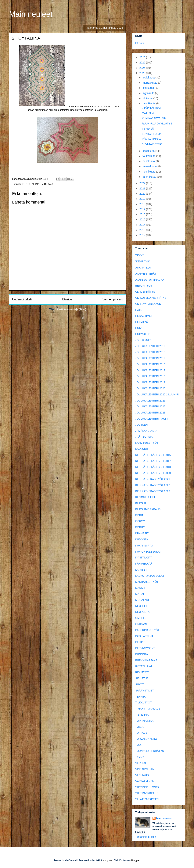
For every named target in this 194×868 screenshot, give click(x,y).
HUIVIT (140, 328)
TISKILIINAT (143, 715)
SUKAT (140, 684)
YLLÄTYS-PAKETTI (147, 799)
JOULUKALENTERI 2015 (150, 364)
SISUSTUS (142, 678)
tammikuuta (150, 177)
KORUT (140, 527)
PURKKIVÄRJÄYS (146, 660)
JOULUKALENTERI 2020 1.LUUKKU (157, 394)
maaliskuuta (150, 166)
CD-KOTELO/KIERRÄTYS (151, 298)
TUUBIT (140, 745)
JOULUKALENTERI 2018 (150, 376)
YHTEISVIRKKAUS (147, 793)
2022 (143, 183)
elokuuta (148, 98)
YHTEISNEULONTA (147, 787)
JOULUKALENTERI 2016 (150, 346)
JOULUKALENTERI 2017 (150, 370)
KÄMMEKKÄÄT (144, 564)
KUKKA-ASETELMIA (154, 118)
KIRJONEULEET (145, 497)
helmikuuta (149, 172)
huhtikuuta (149, 161)
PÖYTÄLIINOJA (151, 139)
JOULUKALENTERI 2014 (150, 358)
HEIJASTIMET (144, 316)
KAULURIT (142, 449)
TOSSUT (141, 727)
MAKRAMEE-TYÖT (147, 582)
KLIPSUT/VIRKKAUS (148, 509)
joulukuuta (149, 78)
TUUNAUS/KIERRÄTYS (150, 751)
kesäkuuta (149, 151)
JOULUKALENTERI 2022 (150, 406)
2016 (143, 214)
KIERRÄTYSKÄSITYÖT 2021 (153, 479)
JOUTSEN (141, 425)
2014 (143, 225)
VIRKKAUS (48, 184)
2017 (143, 209)
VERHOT (141, 763)
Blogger (135, 860)
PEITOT (140, 642)
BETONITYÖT (144, 286)
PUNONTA (142, 654)
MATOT (140, 594)
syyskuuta (149, 93)
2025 (143, 63)
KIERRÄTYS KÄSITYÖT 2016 (153, 455)
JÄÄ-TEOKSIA (144, 437)
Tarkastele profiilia (146, 837)
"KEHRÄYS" (143, 261)
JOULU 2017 (143, 340)
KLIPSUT (141, 503)
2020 (143, 194)
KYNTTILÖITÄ (144, 558)
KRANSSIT (142, 533)
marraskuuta (150, 83)
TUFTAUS (141, 733)
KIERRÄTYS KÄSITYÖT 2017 (153, 461)
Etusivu (67, 299)
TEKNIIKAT (142, 697)
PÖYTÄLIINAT (33, 184)
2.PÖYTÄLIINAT (152, 108)
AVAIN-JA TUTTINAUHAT (150, 280)
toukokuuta (149, 156)
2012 (143, 235)
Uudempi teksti (22, 299)
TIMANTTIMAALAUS (148, 709)
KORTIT (140, 521)
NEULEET (141, 606)
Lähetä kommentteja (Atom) (71, 309)
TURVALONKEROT (147, 739)
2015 (143, 219)
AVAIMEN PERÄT (146, 274)
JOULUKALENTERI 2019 (150, 382)
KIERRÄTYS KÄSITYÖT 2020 (153, 473)
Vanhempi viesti (113, 299)
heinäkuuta (149, 103)
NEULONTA (142, 612)
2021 (143, 188)
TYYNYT (140, 757)
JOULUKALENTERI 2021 (150, 401)
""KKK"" (140, 255)
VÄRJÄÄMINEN (145, 781)
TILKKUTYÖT (143, 702)
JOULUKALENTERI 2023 (150, 413)
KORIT (139, 515)
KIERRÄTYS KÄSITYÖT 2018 (153, 467)
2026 (143, 57)
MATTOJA (148, 113)
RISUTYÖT (142, 672)
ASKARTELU (143, 268)
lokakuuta (149, 88)
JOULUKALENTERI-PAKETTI (153, 419)
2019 (143, 199)
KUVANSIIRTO (144, 546)
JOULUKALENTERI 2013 (150, 352)
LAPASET (141, 570)
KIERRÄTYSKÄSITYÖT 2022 (153, 485)
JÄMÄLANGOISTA (146, 431)
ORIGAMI (141, 624)
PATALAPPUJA (144, 636)
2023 (143, 73)
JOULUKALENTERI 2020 (150, 388)
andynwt (108, 860)
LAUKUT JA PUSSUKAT (150, 576)
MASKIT (140, 588)
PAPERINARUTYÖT (147, 630)
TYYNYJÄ (148, 129)
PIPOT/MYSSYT (145, 648)
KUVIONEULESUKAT (148, 552)
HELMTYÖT (142, 322)
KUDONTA (142, 539)
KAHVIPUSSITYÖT (147, 443)
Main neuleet (31, 14)
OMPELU (141, 618)
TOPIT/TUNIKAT (145, 721)
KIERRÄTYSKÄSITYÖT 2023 (153, 491)
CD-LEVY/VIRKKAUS (148, 304)
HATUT (140, 310)
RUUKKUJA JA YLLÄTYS (157, 124)
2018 (143, 204)
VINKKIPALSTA (145, 769)
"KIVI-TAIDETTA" (152, 144)
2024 (143, 68)
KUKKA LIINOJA (152, 134)
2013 (143, 230)
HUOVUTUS (143, 334)
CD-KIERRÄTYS (145, 292)
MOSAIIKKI (142, 600)
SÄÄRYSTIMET (145, 691)
